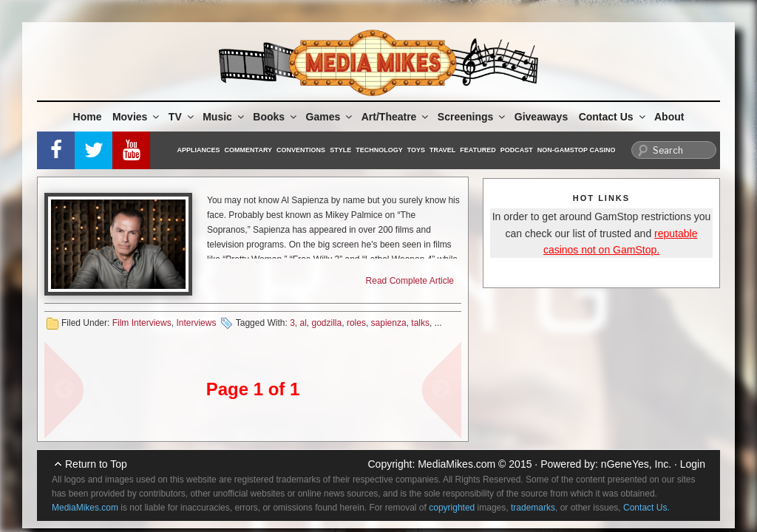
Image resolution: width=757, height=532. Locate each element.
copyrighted (452, 508)
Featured (478, 150)
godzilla (327, 323)
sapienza (389, 323)
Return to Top (96, 464)
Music (224, 117)
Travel (442, 150)
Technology (379, 150)
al (303, 323)
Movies (137, 117)
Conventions (301, 150)
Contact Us (613, 117)
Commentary (249, 150)
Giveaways (541, 117)
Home (88, 117)
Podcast (517, 150)
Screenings (472, 117)
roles (356, 323)
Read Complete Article (410, 281)
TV (182, 117)
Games (330, 117)
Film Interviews (142, 323)
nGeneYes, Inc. (636, 464)
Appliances (199, 150)
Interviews (196, 323)
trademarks (533, 508)
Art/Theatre (396, 117)
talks (420, 323)
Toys (416, 150)
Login (693, 464)
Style (340, 150)
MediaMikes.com (456, 464)
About (669, 117)
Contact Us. (646, 508)
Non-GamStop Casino (577, 150)
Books (276, 117)
